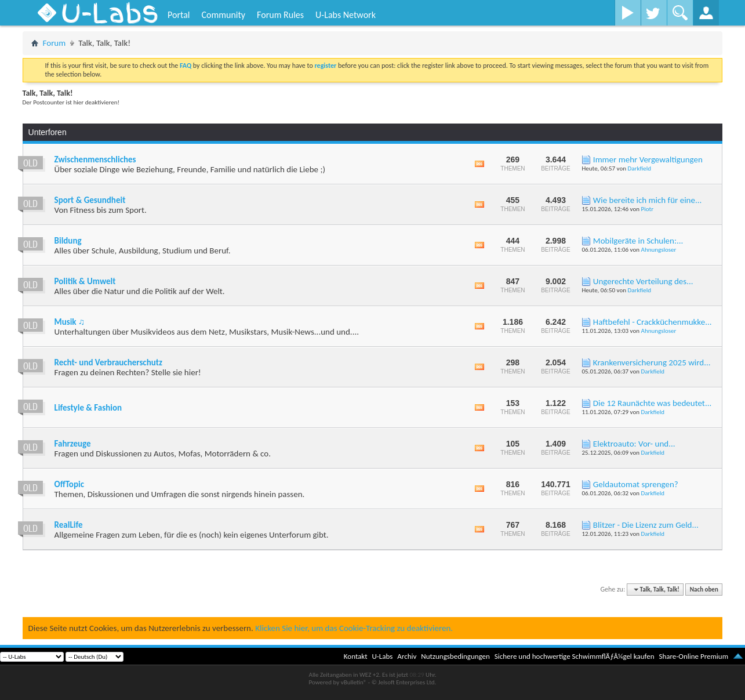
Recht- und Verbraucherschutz (108, 362)
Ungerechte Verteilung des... (643, 281)
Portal (179, 15)
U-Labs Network (346, 15)
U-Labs (383, 656)
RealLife (69, 525)
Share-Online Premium (693, 656)
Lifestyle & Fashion (88, 408)
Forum (54, 43)
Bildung (68, 241)
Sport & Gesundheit (90, 200)
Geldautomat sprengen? (636, 484)
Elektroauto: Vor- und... (634, 444)
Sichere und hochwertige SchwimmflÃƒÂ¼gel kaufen (575, 656)
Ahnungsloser (659, 250)
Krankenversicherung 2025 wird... (652, 362)
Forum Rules (280, 15)
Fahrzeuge (73, 444)
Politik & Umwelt (85, 281)
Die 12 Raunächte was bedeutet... (652, 403)
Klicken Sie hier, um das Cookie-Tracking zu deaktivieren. (354, 628)
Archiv (407, 656)
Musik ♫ (70, 322)
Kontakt (356, 656)
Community (223, 15)
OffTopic (69, 484)
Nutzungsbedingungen (455, 656)
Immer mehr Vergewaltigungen (648, 159)
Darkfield (639, 168)
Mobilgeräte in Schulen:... (638, 241)
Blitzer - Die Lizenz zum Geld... (646, 525)
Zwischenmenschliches (95, 159)
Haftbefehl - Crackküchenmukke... (653, 322)
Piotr (648, 209)
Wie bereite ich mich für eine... (647, 200)
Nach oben (704, 590)
